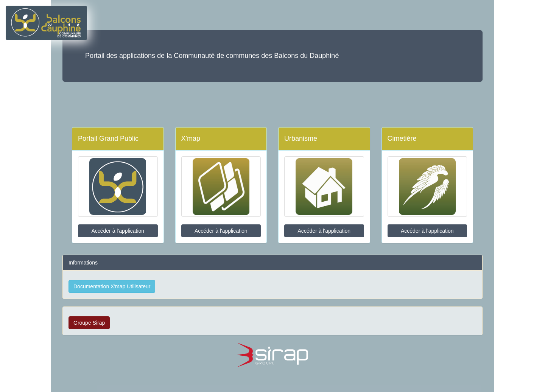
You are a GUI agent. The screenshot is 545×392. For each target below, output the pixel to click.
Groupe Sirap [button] (89, 323)
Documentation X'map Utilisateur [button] (112, 286)
